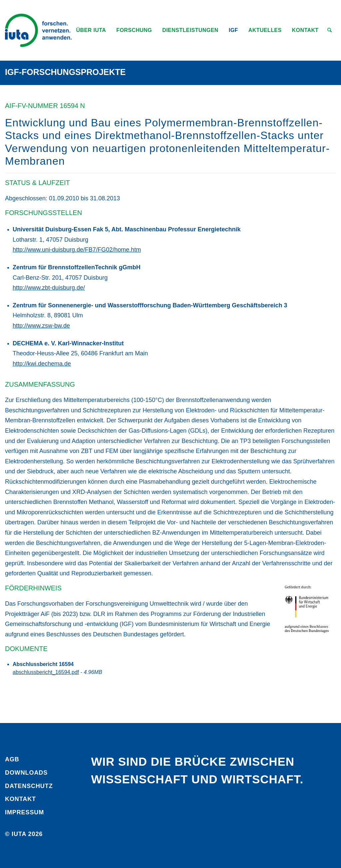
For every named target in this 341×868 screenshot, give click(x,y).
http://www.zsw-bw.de (41, 326)
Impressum (24, 812)
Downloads (26, 773)
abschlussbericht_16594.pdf (46, 672)
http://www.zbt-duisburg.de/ (49, 288)
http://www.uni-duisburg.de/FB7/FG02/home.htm (77, 250)
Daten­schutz (29, 786)
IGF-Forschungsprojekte (65, 72)
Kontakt (20, 799)
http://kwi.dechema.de (42, 364)
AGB (12, 759)
